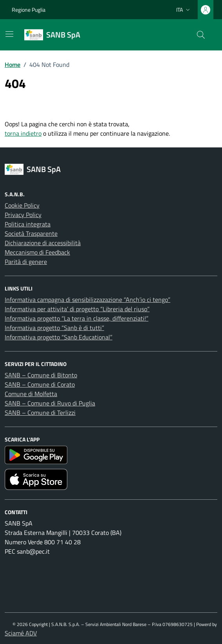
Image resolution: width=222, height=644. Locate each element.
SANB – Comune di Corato (40, 384)
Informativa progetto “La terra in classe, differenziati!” (77, 318)
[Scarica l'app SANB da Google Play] (111, 455)
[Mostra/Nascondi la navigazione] (9, 34)
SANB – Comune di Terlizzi (40, 413)
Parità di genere (26, 262)
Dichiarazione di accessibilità (43, 243)
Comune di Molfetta (31, 394)
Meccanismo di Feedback (37, 252)
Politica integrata (28, 224)
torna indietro (23, 133)
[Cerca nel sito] (201, 35)
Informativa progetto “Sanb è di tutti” (54, 328)
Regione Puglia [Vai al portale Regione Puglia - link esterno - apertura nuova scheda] (29, 10)
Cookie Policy (22, 205)
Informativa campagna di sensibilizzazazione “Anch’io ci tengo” (88, 300)
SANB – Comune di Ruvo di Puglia (50, 403)
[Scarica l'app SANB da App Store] (111, 479)
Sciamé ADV (21, 633)
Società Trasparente (31, 233)
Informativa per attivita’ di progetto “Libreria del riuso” (77, 309)
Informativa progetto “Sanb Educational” (59, 337)
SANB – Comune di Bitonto (41, 375)
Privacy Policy (23, 215)
